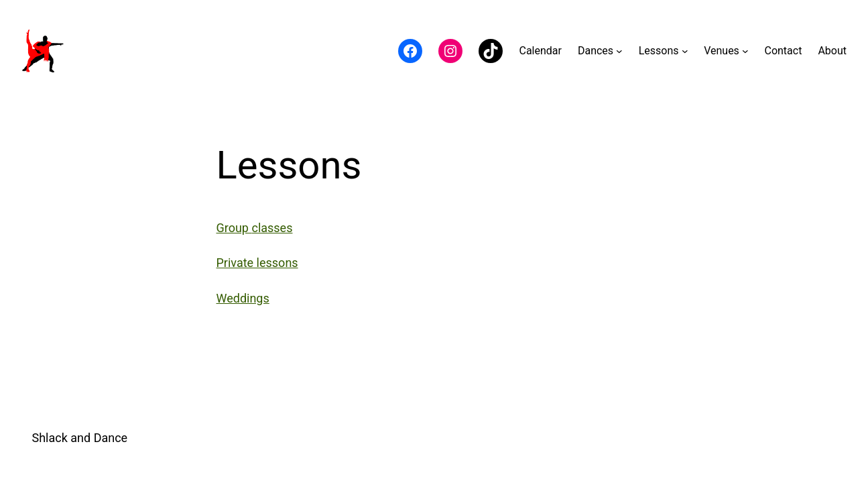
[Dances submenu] (619, 51)
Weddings (243, 298)
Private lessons (257, 263)
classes (272, 228)
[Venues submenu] (745, 51)
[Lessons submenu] (685, 51)
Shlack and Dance (80, 438)
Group (234, 228)
